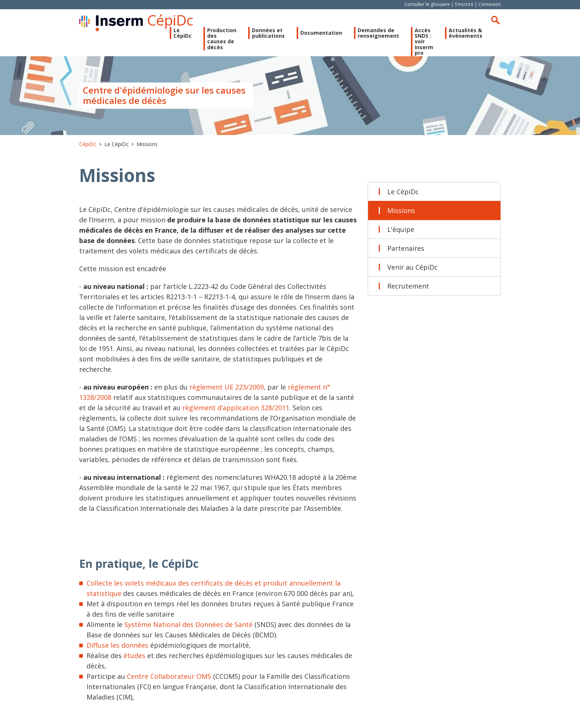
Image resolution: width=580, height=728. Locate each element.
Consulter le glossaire (427, 4)
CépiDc (170, 20)
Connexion (490, 4)
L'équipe (401, 229)
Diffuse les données (117, 645)
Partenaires (406, 248)
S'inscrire (464, 4)
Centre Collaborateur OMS (170, 676)
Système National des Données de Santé (188, 624)
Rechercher (495, 20)
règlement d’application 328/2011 (236, 408)
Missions (401, 210)
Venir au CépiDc (412, 267)
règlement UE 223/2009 (227, 387)
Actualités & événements (466, 33)
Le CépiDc (403, 192)
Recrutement (408, 286)
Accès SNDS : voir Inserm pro (424, 42)
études (134, 655)
